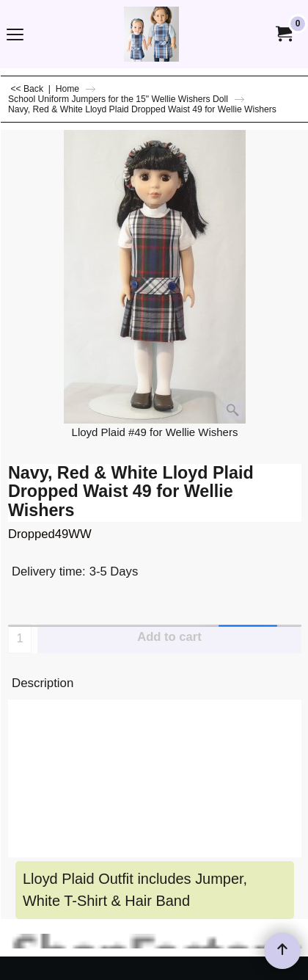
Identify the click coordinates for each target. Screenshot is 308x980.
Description (43, 683)
